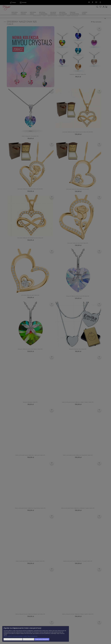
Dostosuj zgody (28, 639)
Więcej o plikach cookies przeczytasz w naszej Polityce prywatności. (21, 636)
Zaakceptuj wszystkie (42, 639)
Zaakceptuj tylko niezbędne (13, 639)
